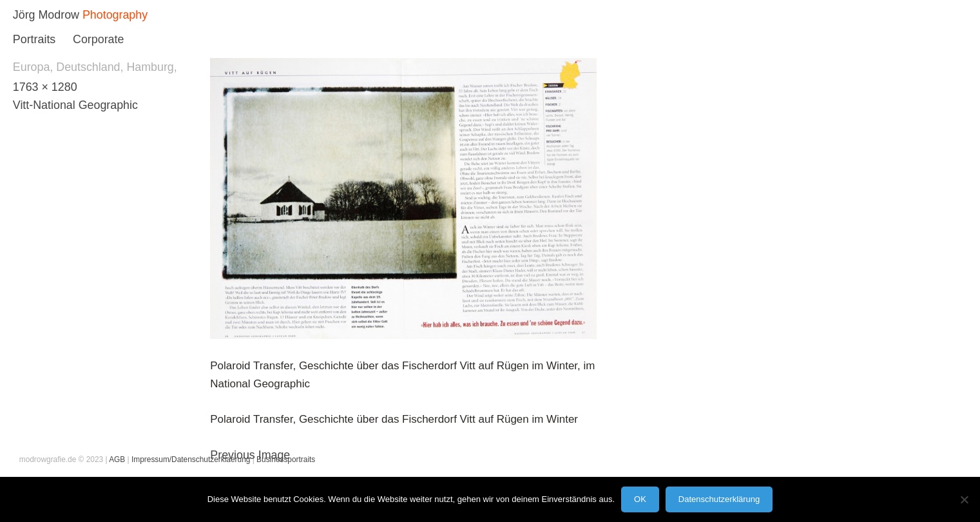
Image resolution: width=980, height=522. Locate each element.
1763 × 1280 (45, 87)
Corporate (98, 39)
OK (640, 499)
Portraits (34, 39)
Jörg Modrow (46, 15)
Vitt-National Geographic (75, 105)
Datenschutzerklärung (719, 499)
